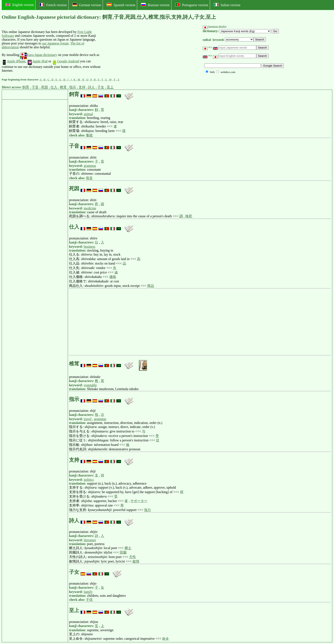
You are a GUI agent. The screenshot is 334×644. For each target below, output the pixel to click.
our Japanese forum (55, 43)
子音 (35, 87)
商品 (151, 286)
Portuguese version (192, 5)
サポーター (139, 501)
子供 (89, 600)
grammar (90, 166)
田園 (123, 552)
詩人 (91, 87)
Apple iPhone (14, 61)
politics (89, 480)
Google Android (66, 61)
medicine (90, 208)
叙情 (136, 561)
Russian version (155, 5)
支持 (82, 87)
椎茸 (63, 87)
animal (88, 114)
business (89, 247)
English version (20, 5)
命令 (166, 639)
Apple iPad (37, 61)
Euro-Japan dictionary (39, 55)
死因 (45, 87)
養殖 (89, 135)
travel (88, 419)
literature (90, 540)
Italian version (227, 5)
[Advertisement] (133, 51)
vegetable (90, 385)
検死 (189, 216)
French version (53, 5)
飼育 (26, 87)
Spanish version (121, 5)
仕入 (54, 87)
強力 (147, 510)
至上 (110, 87)
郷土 (128, 548)
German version (87, 5)
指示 (73, 87)
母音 (89, 178)
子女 (101, 87)
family (88, 592)
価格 (113, 277)
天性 (132, 557)
